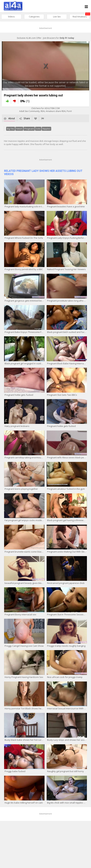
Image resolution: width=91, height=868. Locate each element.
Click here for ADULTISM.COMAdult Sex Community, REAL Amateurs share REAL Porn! (46, 112)
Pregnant (27, 131)
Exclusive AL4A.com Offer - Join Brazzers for (46, 38)
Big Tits (9, 131)
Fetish (17, 131)
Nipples (45, 131)
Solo (36, 131)
